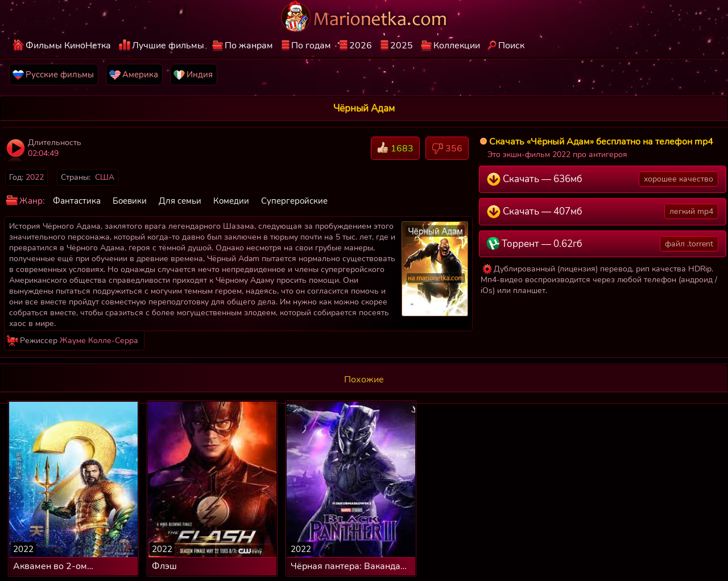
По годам (311, 46)
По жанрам (249, 46)
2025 (402, 46)
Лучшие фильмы (168, 46)
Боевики (130, 201)
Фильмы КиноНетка (68, 46)
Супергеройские (294, 201)
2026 (361, 46)
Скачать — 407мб (603, 211)
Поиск (511, 46)
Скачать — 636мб (603, 179)
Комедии (231, 201)
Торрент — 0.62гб (603, 244)
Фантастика (77, 201)
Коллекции (457, 46)
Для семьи (180, 201)
